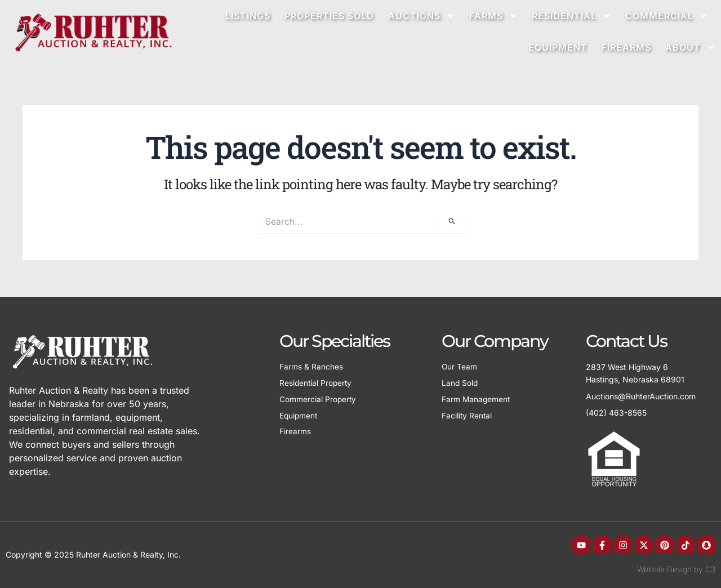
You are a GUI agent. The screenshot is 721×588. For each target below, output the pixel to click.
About (690, 47)
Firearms (626, 47)
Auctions (422, 16)
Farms (493, 16)
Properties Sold (329, 16)
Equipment (558, 47)
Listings (248, 16)
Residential (571, 16)
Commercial (667, 16)
